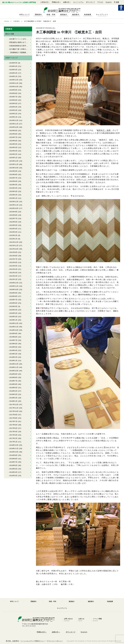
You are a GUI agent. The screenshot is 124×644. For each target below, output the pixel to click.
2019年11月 (14, 327)
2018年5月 (13, 388)
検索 (117, 2)
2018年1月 (13, 401)
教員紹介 (64, 15)
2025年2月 (13, 114)
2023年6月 (13, 181)
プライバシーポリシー (55, 641)
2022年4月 (13, 229)
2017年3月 (13, 435)
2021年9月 (13, 252)
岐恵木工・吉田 (104, 130)
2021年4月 (13, 269)
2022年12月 (14, 202)
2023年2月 (13, 195)
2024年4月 (13, 147)
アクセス (100, 2)
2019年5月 (13, 347)
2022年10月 (14, 208)
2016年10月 (14, 452)
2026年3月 (13, 70)
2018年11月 (14, 367)
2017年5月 (13, 428)
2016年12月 (14, 445)
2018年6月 (13, 384)
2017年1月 (13, 442)
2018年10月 (14, 371)
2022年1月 (13, 239)
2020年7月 (13, 300)
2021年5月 (13, 266)
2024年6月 (13, 141)
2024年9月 (13, 131)
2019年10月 (14, 330)
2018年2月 (13, 398)
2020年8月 (13, 296)
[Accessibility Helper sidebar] (121, 8)
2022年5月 (13, 225)
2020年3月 (13, 313)
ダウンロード (90, 2)
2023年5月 (13, 185)
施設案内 (76, 15)
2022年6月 (13, 222)
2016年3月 (13, 476)
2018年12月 (14, 364)
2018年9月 (13, 374)
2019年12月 (14, 323)
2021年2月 (13, 276)
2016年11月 (14, 448)
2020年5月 (13, 306)
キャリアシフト (102, 15)
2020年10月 (14, 290)
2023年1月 (13, 198)
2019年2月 (13, 357)
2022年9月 (13, 212)
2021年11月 (14, 246)
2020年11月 (14, 286)
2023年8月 (13, 174)
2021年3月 (13, 273)
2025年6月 (13, 100)
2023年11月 (14, 164)
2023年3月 (13, 191)
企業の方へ (67, 2)
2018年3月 (13, 394)
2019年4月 (13, 350)
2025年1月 (13, 117)
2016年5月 (13, 469)
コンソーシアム (78, 2)
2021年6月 (13, 262)
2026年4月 (13, 66)
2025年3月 (13, 110)
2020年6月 (13, 303)
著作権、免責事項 (12, 641)
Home (7, 21)
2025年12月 (14, 80)
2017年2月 (13, 438)
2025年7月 (13, 97)
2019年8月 (13, 337)
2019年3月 (13, 354)
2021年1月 (13, 279)
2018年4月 (13, 391)
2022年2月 (13, 235)
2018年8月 (13, 377)
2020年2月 (13, 317)
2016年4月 (13, 472)
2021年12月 (14, 242)
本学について (25, 15)
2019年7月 (13, 340)
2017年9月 (13, 415)
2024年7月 (13, 137)
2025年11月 (14, 83)
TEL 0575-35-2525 (29, 626)
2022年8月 (13, 215)
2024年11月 (14, 124)
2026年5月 (13, 63)
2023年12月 (14, 161)
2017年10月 (14, 411)
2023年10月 (14, 168)
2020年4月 (13, 310)
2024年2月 (13, 154)
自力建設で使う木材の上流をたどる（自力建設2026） (30, 49)
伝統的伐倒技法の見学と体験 (20, 46)
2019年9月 (13, 333)
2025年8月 (13, 93)
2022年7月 (13, 218)
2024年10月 (14, 127)
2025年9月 (13, 90)
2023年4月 (13, 188)
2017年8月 (13, 418)
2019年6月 (13, 344)
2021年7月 (13, 259)
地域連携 (88, 15)
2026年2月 (13, 73)
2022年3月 (13, 232)
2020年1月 (13, 320)
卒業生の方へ (56, 2)
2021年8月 (13, 256)
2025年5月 (13, 103)
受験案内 (38, 15)
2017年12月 (14, 405)
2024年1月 (13, 158)
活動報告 (17, 21)
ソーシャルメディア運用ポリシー (33, 641)
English (109, 2)
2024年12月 (14, 120)
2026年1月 (13, 76)
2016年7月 (13, 462)
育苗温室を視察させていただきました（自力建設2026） (30, 42)
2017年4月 (13, 432)
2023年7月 (13, 178)
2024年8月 (13, 134)
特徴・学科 (51, 15)
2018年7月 (13, 381)
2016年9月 (13, 455)
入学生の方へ (45, 2)
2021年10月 (14, 249)
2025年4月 (13, 107)
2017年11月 (14, 408)
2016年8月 (13, 459)
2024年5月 (13, 144)
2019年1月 (13, 361)
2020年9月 (13, 293)
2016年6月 (13, 465)
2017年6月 (13, 425)
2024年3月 (13, 151)
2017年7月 (13, 421)
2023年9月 (13, 171)
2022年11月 (14, 205)
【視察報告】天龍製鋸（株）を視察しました (26, 52)
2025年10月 (14, 87)
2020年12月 (14, 283)
